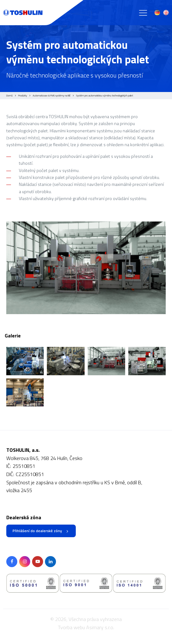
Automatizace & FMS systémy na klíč (52, 95)
